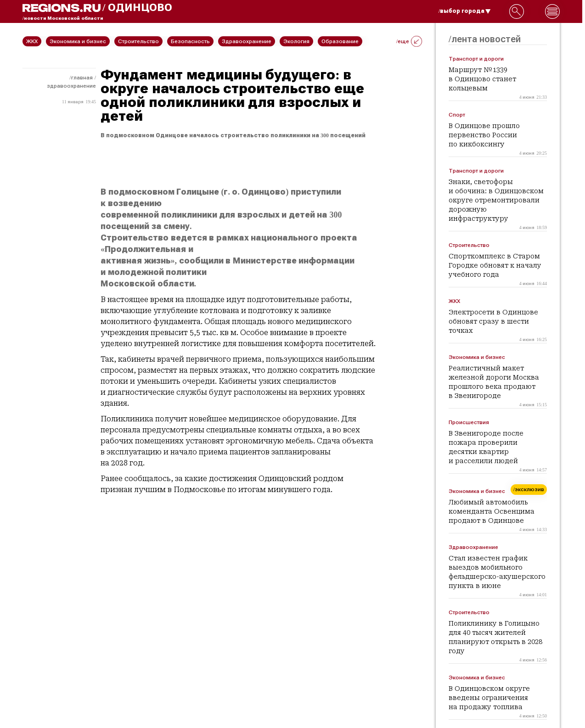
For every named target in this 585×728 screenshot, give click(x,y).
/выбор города (465, 11)
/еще (409, 41)
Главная (82, 78)
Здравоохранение (71, 86)
